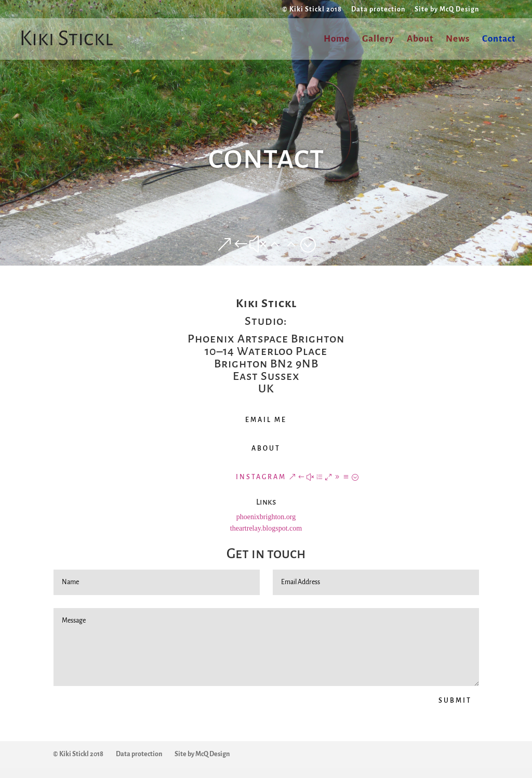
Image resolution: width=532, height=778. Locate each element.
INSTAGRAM (261, 477)
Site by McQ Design (447, 9)
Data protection (378, 9)
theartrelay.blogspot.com (266, 528)
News (458, 39)
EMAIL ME (266, 420)
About (420, 39)
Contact (499, 39)
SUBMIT (455, 701)
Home (337, 39)
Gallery (378, 39)
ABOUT (266, 449)
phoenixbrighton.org (266, 517)
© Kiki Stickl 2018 (312, 9)
